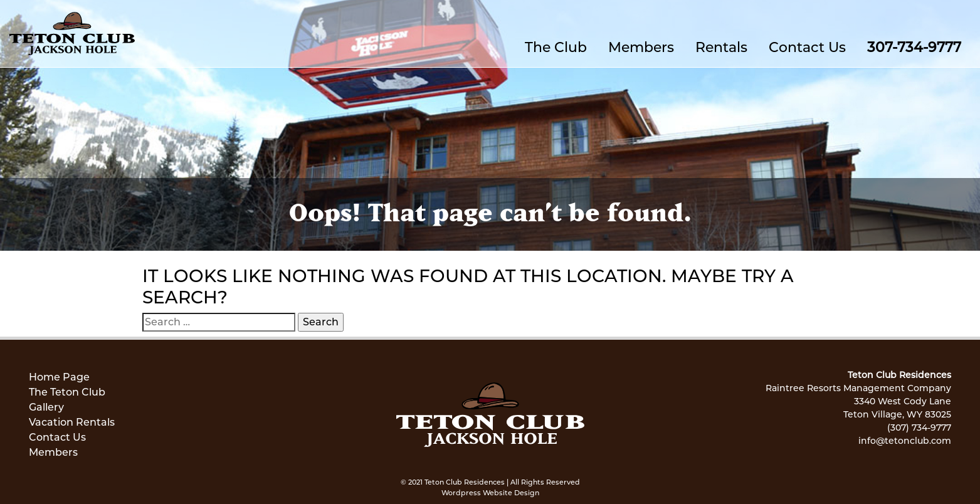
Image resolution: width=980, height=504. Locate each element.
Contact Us (807, 47)
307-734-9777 (914, 47)
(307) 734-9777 (919, 428)
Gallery (46, 407)
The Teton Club (67, 392)
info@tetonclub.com (905, 441)
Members (641, 47)
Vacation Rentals (72, 422)
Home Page (59, 377)
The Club (556, 47)
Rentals (721, 47)
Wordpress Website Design (490, 493)
